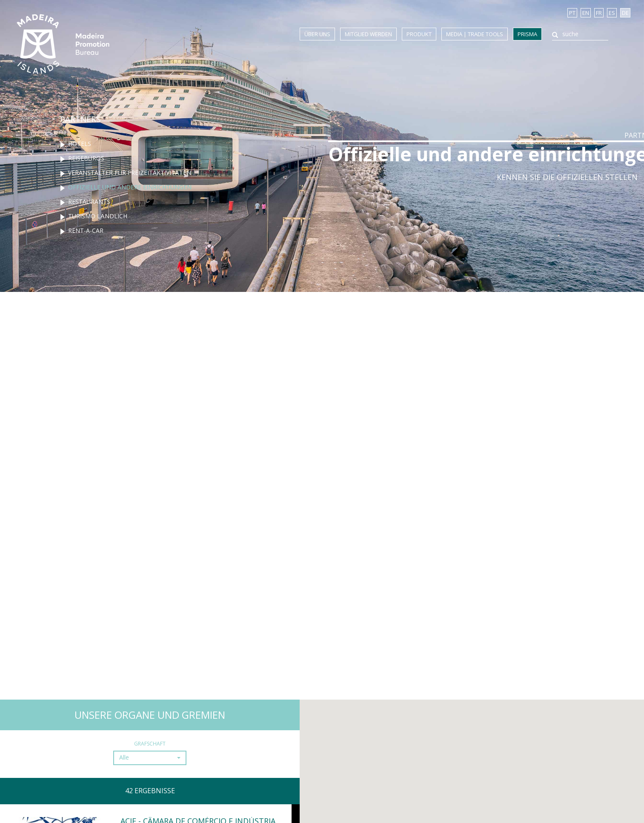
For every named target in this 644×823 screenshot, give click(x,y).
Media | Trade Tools (475, 34)
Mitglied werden (368, 34)
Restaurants (89, 201)
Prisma (527, 34)
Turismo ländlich (98, 216)
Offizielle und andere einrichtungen (130, 187)
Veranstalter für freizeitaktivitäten (130, 173)
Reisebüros (86, 158)
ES (612, 13)
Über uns (317, 34)
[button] (148, 758)
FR (599, 13)
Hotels (80, 144)
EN (586, 13)
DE (625, 13)
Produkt (419, 34)
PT (572, 13)
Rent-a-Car (86, 230)
